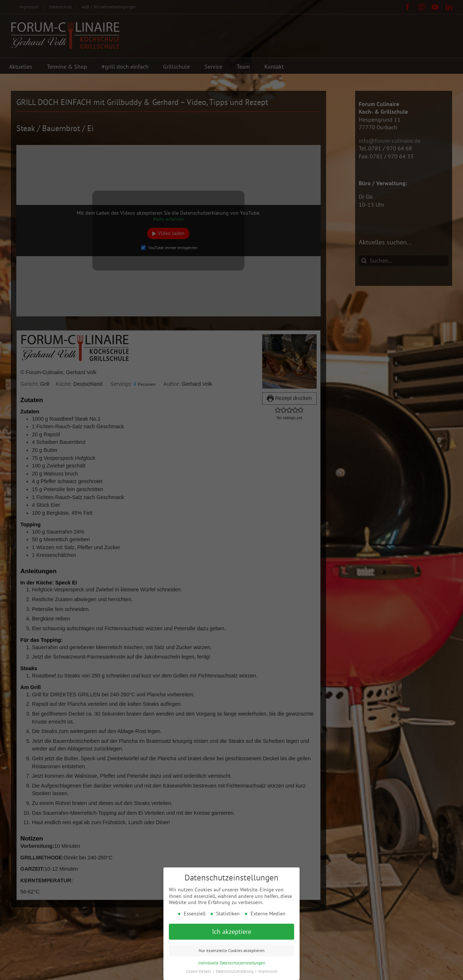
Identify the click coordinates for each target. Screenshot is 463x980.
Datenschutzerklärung (235, 971)
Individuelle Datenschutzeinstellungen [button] (232, 963)
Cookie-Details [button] (199, 971)
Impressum (268, 971)
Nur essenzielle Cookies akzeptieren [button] (232, 950)
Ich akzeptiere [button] (232, 931)
